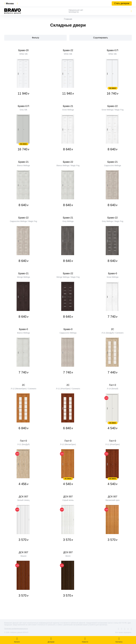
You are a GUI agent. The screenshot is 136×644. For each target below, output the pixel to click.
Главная (68, 19)
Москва (10, 4)
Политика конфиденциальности (16, 629)
